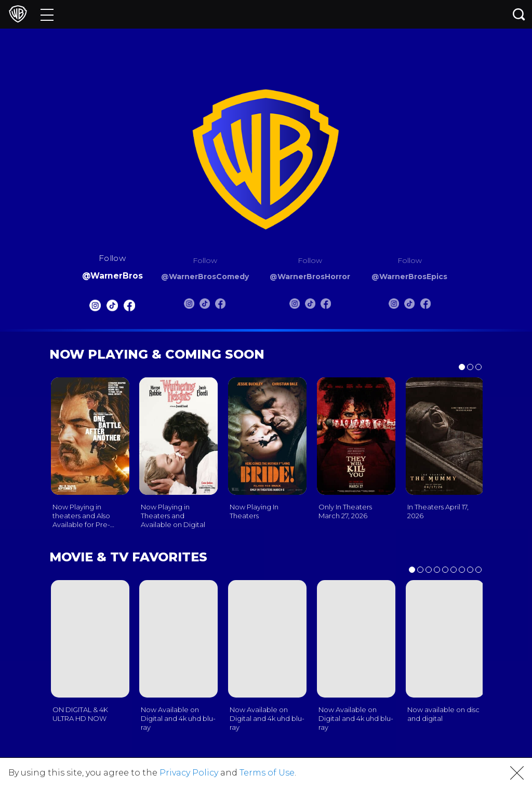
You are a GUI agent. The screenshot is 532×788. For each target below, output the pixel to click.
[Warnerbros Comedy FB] (220, 306)
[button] (517, 773)
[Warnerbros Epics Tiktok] (409, 306)
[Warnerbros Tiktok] (112, 308)
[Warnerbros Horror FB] (326, 306)
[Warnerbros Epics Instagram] (394, 306)
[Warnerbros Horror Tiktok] (310, 306)
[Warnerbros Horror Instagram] (295, 306)
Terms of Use (267, 773)
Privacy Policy (189, 773)
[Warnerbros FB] (129, 308)
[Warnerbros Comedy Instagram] (189, 306)
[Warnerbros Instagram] (95, 308)
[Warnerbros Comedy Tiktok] (205, 306)
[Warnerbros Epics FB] (425, 306)
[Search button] (519, 14)
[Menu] (47, 14)
